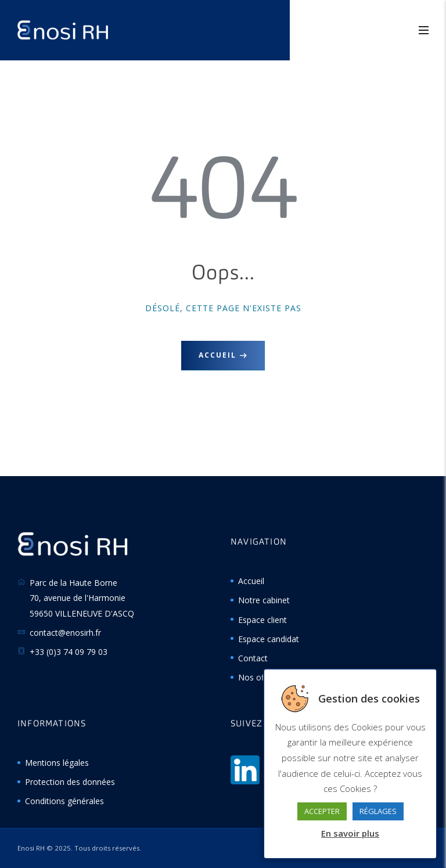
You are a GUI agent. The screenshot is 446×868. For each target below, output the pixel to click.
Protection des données (70, 782)
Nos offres (258, 677)
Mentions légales (57, 763)
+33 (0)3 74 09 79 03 (69, 652)
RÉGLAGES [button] (378, 811)
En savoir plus (350, 833)
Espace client (262, 620)
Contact (253, 658)
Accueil (217, 355)
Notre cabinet (264, 600)
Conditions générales (64, 801)
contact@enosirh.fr (65, 633)
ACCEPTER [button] (322, 811)
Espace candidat (269, 639)
